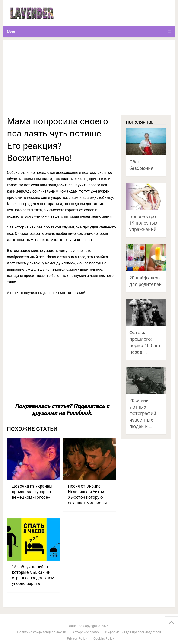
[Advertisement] (89, 80)
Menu (12, 32)
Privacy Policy (77, 638)
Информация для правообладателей (133, 632)
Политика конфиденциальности (42, 632)
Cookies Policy (104, 638)
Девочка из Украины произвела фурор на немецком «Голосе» (32, 492)
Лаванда (76, 626)
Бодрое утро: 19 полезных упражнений (143, 223)
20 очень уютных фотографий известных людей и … (143, 413)
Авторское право (86, 632)
